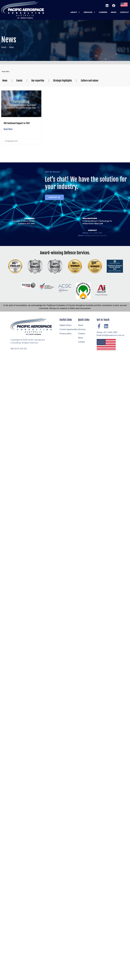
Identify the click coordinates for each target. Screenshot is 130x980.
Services (89, 12)
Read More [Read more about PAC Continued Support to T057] (8, 129)
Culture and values (90, 81)
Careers (103, 12)
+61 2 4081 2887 (110, 332)
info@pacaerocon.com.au (113, 335)
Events (19, 81)
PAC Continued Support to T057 (17, 123)
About (75, 12)
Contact (124, 12)
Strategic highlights (62, 81)
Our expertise (38, 81)
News (114, 12)
